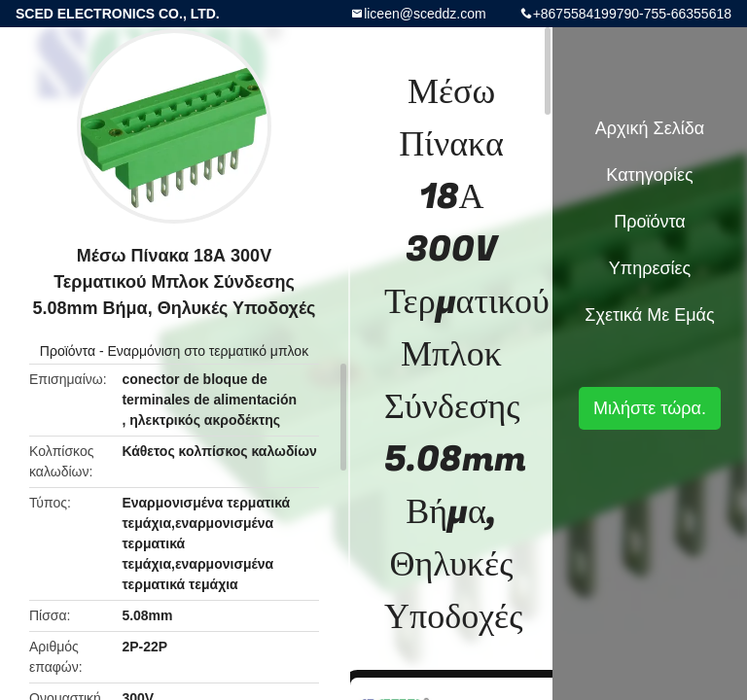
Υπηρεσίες (650, 268)
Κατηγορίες (649, 175)
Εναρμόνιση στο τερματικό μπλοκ (208, 351)
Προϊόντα (68, 351)
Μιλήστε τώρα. (650, 408)
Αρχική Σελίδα (650, 128)
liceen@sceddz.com (425, 14)
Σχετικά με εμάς (649, 315)
